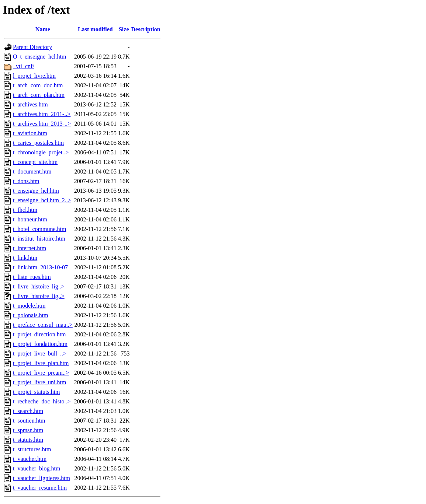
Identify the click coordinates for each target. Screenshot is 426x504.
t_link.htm (25, 258)
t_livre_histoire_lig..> (39, 286)
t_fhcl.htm (25, 210)
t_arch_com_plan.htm (39, 95)
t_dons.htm (26, 181)
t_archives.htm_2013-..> (42, 124)
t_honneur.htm (30, 219)
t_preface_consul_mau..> (43, 325)
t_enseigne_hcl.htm (36, 191)
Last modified (95, 29)
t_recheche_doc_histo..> (42, 401)
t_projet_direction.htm (39, 334)
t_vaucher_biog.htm (37, 468)
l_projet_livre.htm (34, 76)
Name (43, 29)
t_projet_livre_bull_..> (40, 353)
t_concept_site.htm (35, 162)
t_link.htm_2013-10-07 (40, 267)
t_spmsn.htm (28, 430)
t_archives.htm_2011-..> (42, 114)
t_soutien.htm (29, 421)
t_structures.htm (32, 449)
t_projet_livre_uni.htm (39, 382)
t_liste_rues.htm (32, 277)
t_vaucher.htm (30, 459)
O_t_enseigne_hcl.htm (39, 57)
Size (124, 29)
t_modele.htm (29, 306)
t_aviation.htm (30, 133)
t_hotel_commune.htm (39, 229)
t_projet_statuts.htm (37, 392)
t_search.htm (28, 411)
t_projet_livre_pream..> (41, 373)
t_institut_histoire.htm (39, 239)
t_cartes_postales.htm (38, 143)
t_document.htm (32, 171)
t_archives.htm (30, 104)
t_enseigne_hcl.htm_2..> (42, 200)
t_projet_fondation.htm (40, 344)
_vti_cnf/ (24, 66)
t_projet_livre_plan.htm (41, 363)
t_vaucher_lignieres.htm (41, 478)
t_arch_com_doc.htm (38, 85)
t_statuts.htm (28, 440)
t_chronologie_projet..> (41, 152)
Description (146, 29)
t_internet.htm (30, 248)
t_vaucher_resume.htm (40, 488)
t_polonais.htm (31, 315)
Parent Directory (32, 47)
